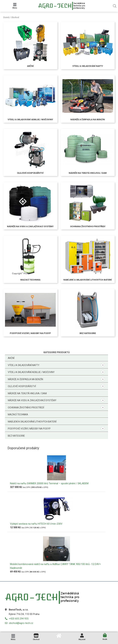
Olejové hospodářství (22, 386)
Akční (11, 358)
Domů (6, 17)
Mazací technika (18, 414)
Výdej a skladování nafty (24, 365)
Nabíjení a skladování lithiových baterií (32, 422)
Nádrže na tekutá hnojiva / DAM (27, 393)
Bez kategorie (16, 436)
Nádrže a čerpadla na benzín (25, 379)
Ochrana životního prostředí (26, 408)
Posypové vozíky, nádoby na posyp (29, 429)
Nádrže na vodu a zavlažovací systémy (32, 400)
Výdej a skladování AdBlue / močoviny (31, 372)
